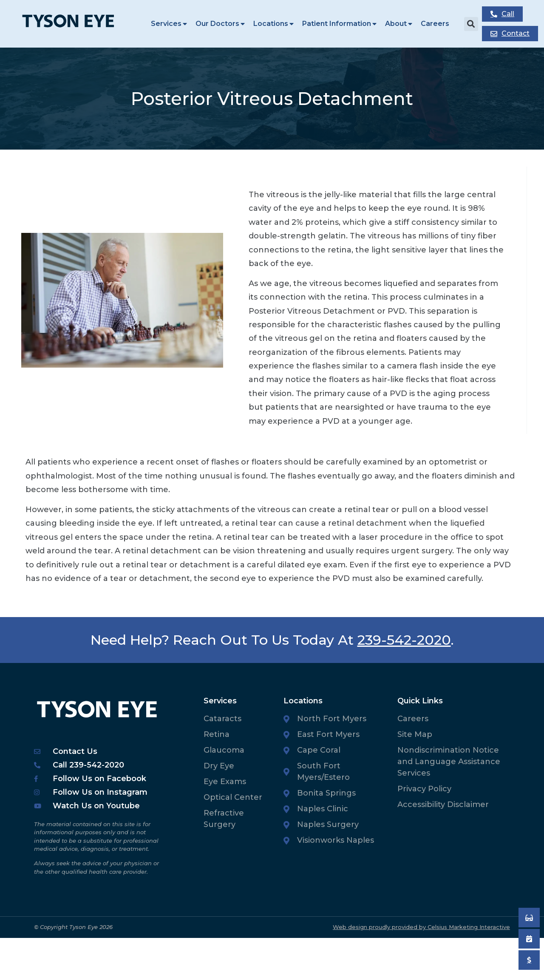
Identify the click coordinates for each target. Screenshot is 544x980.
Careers (435, 24)
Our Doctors (220, 24)
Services (169, 24)
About (399, 24)
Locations (273, 24)
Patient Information (339, 24)
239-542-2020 (404, 640)
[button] (471, 24)
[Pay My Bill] (529, 960)
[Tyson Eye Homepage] (73, 24)
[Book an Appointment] (529, 918)
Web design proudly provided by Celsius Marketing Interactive (421, 927)
